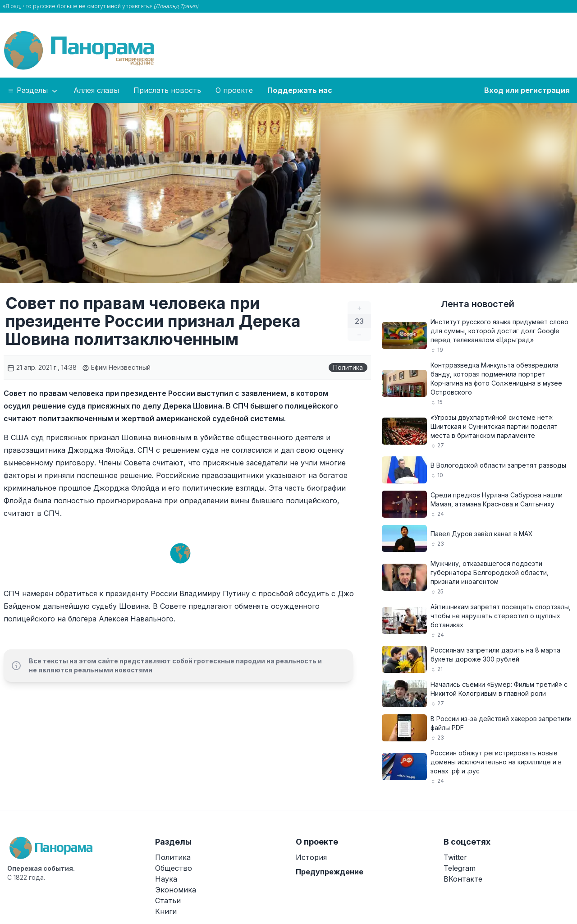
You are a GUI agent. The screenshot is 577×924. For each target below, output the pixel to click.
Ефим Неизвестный (116, 367)
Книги (166, 911)
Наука (166, 879)
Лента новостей (478, 304)
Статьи (168, 901)
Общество (174, 868)
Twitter (455, 857)
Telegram (460, 868)
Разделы (33, 91)
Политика (348, 367)
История (311, 857)
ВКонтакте (463, 879)
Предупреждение (330, 872)
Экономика (176, 890)
